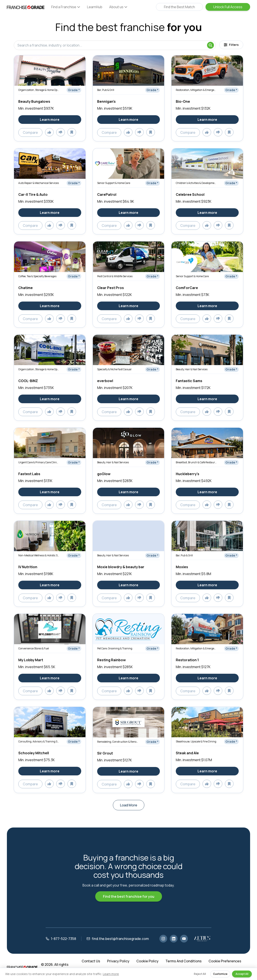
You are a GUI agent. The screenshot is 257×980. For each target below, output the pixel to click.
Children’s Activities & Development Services (196, 183)
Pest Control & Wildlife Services (115, 276)
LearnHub (95, 7)
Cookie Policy (147, 961)
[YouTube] (184, 939)
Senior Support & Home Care (114, 183)
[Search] (210, 45)
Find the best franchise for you (129, 896)
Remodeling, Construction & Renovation (118, 742)
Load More (129, 805)
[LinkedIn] (174, 939)
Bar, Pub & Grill (106, 90)
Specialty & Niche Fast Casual (114, 369)
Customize (220, 974)
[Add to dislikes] (61, 132)
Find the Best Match (179, 7)
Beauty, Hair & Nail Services (192, 369)
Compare (30, 132)
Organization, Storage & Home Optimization (39, 90)
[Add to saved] (72, 132)
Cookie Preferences (225, 961)
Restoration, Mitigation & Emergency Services (196, 90)
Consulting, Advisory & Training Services (39, 741)
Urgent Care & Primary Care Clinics (39, 462)
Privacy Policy (118, 961)
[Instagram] (163, 939)
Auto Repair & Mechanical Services (39, 183)
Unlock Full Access (228, 7)
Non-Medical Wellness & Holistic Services (39, 555)
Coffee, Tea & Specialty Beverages (37, 276)
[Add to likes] (49, 132)
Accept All (242, 974)
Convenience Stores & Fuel (34, 648)
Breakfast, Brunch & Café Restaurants (196, 462)
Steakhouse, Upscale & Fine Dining (196, 741)
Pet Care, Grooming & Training (115, 648)
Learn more (111, 974)
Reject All (200, 974)
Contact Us (91, 961)
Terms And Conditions (184, 961)
